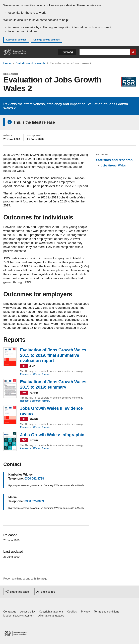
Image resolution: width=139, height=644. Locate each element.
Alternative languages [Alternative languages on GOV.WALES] (51, 616)
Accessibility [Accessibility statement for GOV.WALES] (27, 612)
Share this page (19, 592)
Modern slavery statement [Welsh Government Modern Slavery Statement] (19, 616)
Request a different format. (35, 374)
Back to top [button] (48, 592)
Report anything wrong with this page (25, 579)
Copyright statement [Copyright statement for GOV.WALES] (51, 612)
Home (7, 63)
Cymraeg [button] (67, 52)
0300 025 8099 (34, 501)
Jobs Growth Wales (113, 166)
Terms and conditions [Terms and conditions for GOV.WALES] (107, 612)
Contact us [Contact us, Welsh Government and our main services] (10, 612)
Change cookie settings (47, 40)
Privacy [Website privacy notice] (85, 612)
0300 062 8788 (34, 479)
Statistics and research (30, 63)
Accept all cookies (16, 40)
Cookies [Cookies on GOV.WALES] (72, 612)
